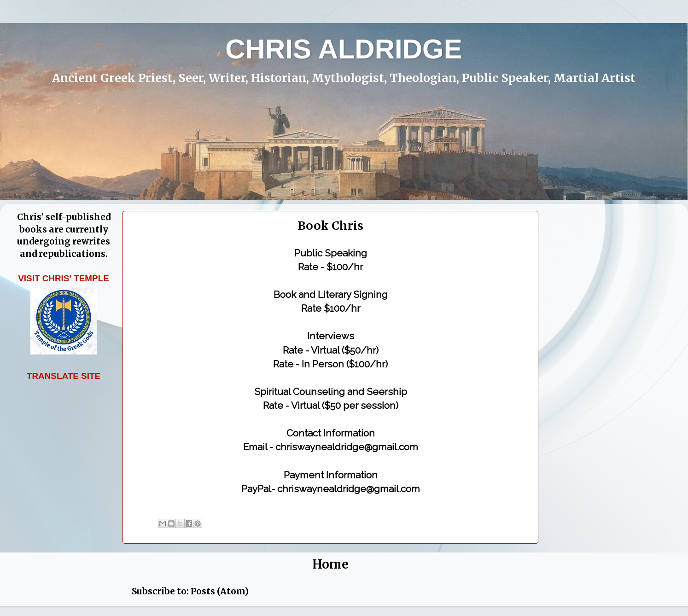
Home (330, 564)
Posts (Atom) (220, 591)
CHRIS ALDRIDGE (344, 49)
